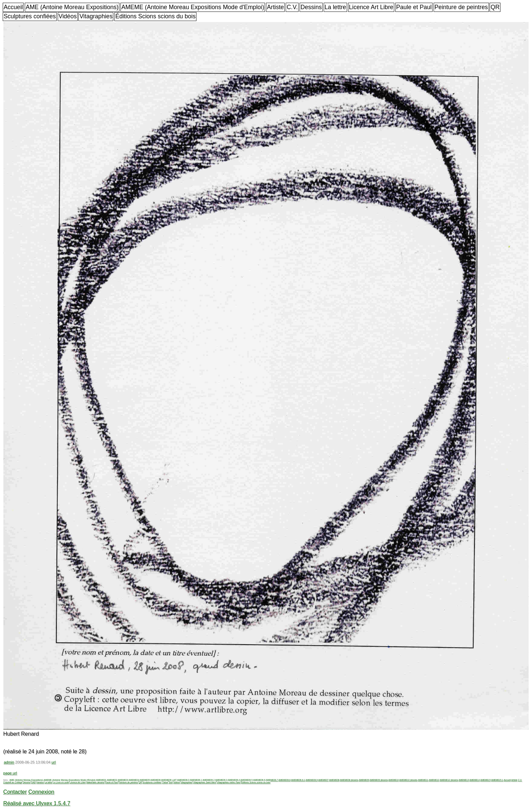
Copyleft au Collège (13, 782)
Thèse (165, 782)
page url (10, 773)
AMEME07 (324, 780)
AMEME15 (485, 780)
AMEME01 (101, 780)
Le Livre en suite (61, 782)
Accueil (13, 7)
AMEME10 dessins (408, 780)
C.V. (292, 7)
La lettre (335, 7)
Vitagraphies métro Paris (229, 782)
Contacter (15, 792)
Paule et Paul (414, 7)
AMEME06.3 (221, 780)
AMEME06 (156, 780)
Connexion (41, 792)
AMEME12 (434, 780)
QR (495, 7)
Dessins (311, 7)
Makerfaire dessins (95, 782)
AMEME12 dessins (449, 780)
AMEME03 (123, 780)
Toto (171, 782)
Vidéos (68, 16)
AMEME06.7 (272, 780)
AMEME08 (334, 780)
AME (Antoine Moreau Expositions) (72, 7)
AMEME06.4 (234, 780)
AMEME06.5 (247, 780)
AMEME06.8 (285, 780)
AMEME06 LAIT (169, 780)
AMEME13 (464, 780)
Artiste (275, 7)
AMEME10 (394, 780)
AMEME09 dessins (379, 780)
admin (9, 762)
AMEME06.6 (259, 780)
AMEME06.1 (196, 780)
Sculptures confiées (30, 16)
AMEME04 (134, 780)
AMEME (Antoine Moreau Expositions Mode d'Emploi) (193, 7)
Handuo (40, 782)
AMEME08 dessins (349, 780)
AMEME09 (364, 780)
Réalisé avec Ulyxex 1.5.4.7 (37, 803)
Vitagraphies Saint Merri (205, 782)
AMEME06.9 (311, 780)
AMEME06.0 (183, 780)
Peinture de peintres (461, 7)
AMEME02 (112, 780)
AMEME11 (423, 780)
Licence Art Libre (371, 7)
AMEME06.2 (209, 780)
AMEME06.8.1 (298, 780)
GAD (34, 782)
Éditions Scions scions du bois (156, 16)
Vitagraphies (96, 16)
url (54, 762)
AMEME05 (145, 780)
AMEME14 (474, 780)
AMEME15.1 (497, 780)
